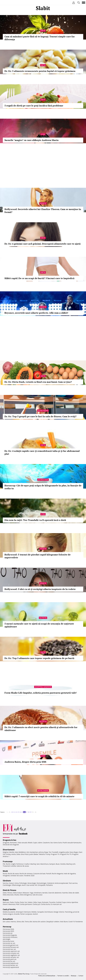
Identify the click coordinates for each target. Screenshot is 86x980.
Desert (5, 904)
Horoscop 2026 (8, 929)
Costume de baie (39, 874)
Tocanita (52, 902)
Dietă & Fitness (10, 890)
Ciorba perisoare (26, 904)
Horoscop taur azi (9, 949)
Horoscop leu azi (9, 961)
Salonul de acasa (23, 866)
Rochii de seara (13, 874)
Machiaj (33, 864)
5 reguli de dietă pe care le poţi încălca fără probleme (34, 106)
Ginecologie (32, 883)
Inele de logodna (70, 874)
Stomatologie (41, 883)
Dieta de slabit (74, 893)
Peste (22, 902)
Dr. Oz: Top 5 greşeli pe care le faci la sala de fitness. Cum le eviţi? (40, 416)
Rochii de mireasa (26, 874)
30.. (33, 812)
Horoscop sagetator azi (11, 955)
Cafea (35, 902)
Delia (18, 854)
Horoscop (7, 927)
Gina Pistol (25, 854)
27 (27, 812)
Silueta (17, 895)
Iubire (40, 843)
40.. (36, 812)
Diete (5, 893)
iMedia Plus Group (24, 974)
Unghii (13, 864)
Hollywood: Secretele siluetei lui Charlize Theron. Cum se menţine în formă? (43, 211)
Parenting (68, 912)
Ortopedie (42, 885)
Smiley (8, 854)
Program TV (55, 854)
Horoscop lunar (8, 941)
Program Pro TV (66, 854)
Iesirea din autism (39, 922)
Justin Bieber (34, 854)
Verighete (6, 876)
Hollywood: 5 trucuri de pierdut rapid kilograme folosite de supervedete (38, 556)
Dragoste (6, 843)
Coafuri (27, 864)
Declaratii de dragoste (11, 845)
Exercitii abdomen (55, 893)
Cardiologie (7, 885)
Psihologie (23, 883)
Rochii (8, 864)
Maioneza (12, 904)
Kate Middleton (20, 852)
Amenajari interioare (23, 912)
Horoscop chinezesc (10, 937)
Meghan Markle (9, 852)
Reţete (6, 900)
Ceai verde (30, 885)
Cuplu (35, 843)
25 (22, 812)
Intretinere (43, 411)
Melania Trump (45, 854)
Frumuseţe (8, 861)
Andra (14, 854)
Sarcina (5, 883)
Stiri (43, 134)
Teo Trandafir (54, 852)
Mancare (6, 902)
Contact (81, 976)
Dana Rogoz (74, 852)
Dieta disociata (8, 895)
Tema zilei (28, 922)
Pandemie (79, 922)
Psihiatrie (49, 885)
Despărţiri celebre (53, 922)
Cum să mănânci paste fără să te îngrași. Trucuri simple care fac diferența (40, 38)
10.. (10, 812)
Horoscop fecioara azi (11, 947)
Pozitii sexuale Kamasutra (72, 843)
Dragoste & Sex (10, 840)
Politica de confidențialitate (47, 976)
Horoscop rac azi (9, 943)
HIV (36, 885)
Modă (5, 871)
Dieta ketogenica (26, 895)
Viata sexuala (22, 843)
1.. (7, 812)
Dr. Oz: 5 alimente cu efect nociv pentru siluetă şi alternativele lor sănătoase (41, 729)
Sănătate (7, 881)
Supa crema (66, 902)
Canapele (40, 912)
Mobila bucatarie (9, 912)
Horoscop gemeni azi (10, 945)
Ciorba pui (36, 904)
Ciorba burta (45, 904)
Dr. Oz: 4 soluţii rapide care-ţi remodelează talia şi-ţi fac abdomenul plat (42, 452)
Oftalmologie (16, 885)
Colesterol (51, 883)
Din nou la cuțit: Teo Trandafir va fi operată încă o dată (35, 520)
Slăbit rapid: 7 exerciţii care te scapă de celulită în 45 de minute (39, 796)
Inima (17, 883)
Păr (4, 864)
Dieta (43, 31)
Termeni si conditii (63, 976)
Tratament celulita (9, 866)
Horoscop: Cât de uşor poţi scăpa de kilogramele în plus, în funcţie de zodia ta (43, 487)
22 (16, 812)
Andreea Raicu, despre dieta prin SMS (25, 762)
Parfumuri (20, 864)
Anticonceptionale (61, 883)
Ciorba (17, 902)
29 (31, 812)
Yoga (31, 893)
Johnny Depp (43, 852)
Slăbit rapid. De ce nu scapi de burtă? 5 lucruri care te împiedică (39, 278)
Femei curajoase (26, 914)
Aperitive (75, 902)
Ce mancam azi (56, 904)
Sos (26, 902)
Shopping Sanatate (43, 687)
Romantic (14, 843)
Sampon (52, 864)
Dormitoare (49, 912)
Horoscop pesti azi (10, 959)
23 (18, 812)
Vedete (43, 203)
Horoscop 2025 (8, 931)
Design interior (59, 912)
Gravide (17, 914)
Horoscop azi (8, 933)
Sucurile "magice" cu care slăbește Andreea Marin (32, 140)
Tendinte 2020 (29, 876)
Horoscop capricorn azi (11, 951)
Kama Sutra (58, 843)
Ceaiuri (11, 883)
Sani (38, 864)
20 (12, 812)
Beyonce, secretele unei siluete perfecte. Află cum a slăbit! (36, 313)
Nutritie (43, 618)
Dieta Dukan (17, 893)
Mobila (34, 912)
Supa (39, 902)
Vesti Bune (64, 922)
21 (14, 812)
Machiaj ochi (71, 864)
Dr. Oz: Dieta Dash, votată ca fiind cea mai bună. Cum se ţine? (38, 382)
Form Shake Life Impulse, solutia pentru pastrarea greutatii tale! (40, 693)
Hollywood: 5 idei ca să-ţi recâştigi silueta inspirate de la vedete (40, 589)
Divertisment (9, 850)
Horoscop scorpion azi (11, 953)
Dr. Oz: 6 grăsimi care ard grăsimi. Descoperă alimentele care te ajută (42, 244)
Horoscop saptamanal (11, 967)
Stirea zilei (20, 922)
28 (29, 812)
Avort (24, 885)
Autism (35, 914)
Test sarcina (73, 883)
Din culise (6, 922)
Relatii (30, 843)
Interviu (13, 922)
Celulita (63, 864)
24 (20, 812)
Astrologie (43, 480)
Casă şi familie (9, 909)
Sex (52, 843)
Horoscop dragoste (10, 935)
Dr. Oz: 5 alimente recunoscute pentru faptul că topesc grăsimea (40, 71)
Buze (58, 864)
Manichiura (44, 864)
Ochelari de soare (17, 876)
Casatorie (46, 843)
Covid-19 (72, 922)
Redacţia (74, 976)
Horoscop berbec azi (10, 965)
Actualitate (8, 919)
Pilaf (18, 904)
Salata (30, 902)
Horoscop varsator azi (11, 957)
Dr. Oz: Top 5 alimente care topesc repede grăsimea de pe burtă (39, 658)
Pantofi (49, 874)
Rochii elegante (58, 874)
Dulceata (45, 902)
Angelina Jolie (64, 852)
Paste (12, 902)
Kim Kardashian (32, 852)
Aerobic (45, 893)
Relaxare (26, 893)
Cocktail (59, 902)
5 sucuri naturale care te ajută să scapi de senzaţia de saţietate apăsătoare (39, 625)
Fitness (10, 893)
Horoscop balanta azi (10, 963)
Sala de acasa (37, 895)
